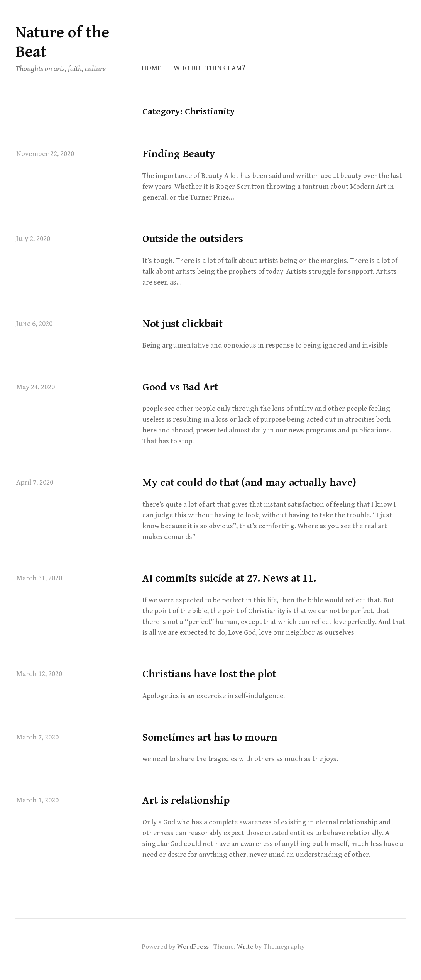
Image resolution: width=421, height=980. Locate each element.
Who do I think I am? (209, 68)
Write (245, 947)
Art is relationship (186, 800)
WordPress (193, 947)
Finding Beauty (179, 154)
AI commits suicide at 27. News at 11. (229, 578)
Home (151, 68)
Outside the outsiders (193, 239)
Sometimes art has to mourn (210, 738)
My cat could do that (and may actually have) (249, 483)
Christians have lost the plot (209, 674)
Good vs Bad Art (180, 387)
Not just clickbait (183, 324)
